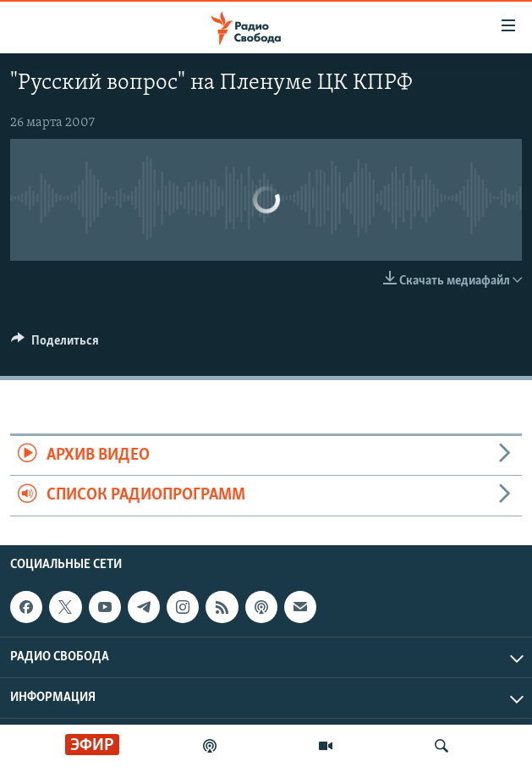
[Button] (55, 345)
